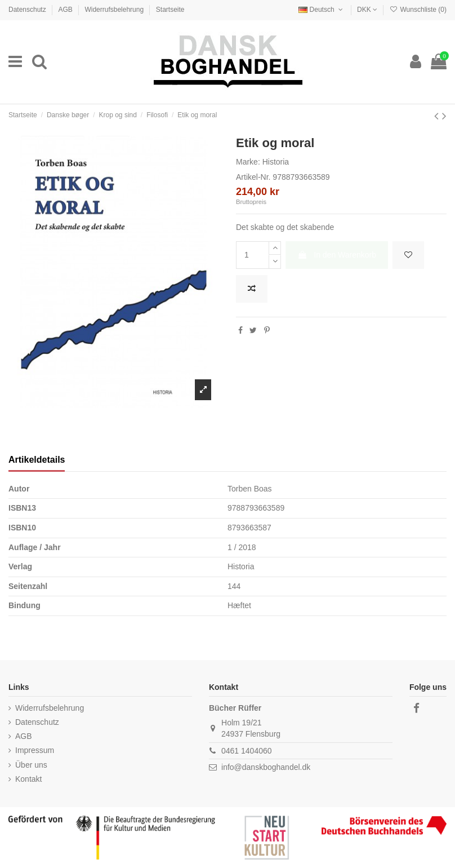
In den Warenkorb (337, 255)
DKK (367, 10)
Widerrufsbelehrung (115, 10)
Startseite (170, 10)
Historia (276, 162)
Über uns (31, 765)
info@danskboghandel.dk (266, 767)
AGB (66, 10)
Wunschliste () (418, 10)
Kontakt (28, 779)
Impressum (35, 750)
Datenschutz (28, 10)
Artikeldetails (37, 460)
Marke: (248, 162)
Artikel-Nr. (253, 177)
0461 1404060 (247, 751)
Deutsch (322, 10)
